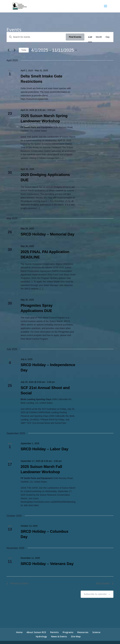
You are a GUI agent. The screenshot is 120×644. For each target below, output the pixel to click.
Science (96, 632)
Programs (68, 632)
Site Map (76, 636)
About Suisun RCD (36, 632)
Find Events (75, 37)
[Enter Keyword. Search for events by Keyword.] (36, 37)
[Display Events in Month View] (99, 37)
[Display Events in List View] (90, 37)
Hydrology (41, 636)
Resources (83, 632)
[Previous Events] (8, 50)
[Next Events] (15, 50)
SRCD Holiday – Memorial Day (47, 234)
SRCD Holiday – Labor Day (44, 449)
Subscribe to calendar (95, 594)
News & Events (59, 636)
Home (19, 632)
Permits (54, 632)
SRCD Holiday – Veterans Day (47, 564)
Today (24, 50)
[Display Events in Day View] (108, 37)
